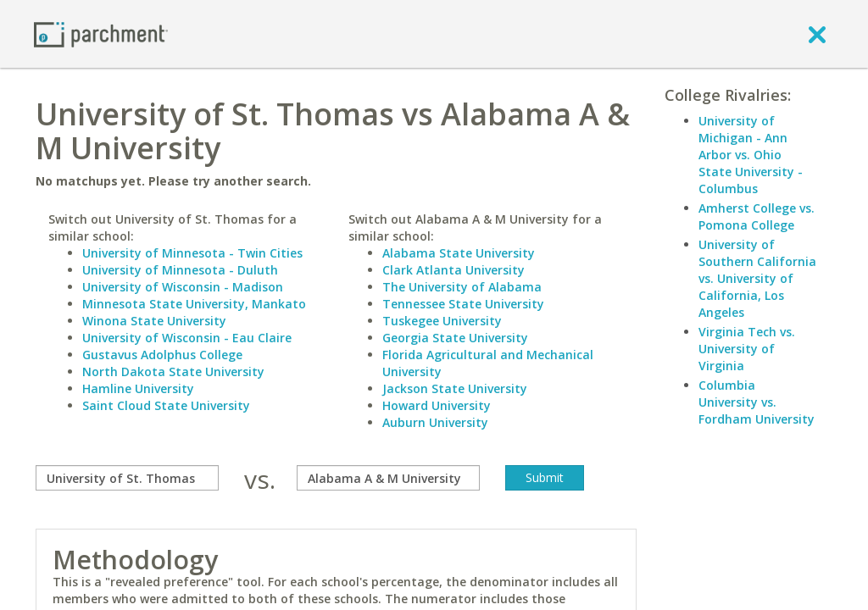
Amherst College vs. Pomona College (757, 216)
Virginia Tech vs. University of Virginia (747, 349)
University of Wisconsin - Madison (183, 287)
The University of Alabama (462, 287)
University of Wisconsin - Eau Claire (187, 338)
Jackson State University (455, 388)
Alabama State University (459, 253)
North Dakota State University (173, 372)
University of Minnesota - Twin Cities (192, 253)
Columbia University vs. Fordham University (757, 402)
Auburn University (435, 422)
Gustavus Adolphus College (162, 355)
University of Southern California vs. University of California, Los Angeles (757, 278)
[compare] (127, 478)
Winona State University (154, 321)
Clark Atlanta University (453, 270)
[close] (817, 34)
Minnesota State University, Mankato (194, 304)
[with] (388, 478)
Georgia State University (455, 338)
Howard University (437, 405)
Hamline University (138, 388)
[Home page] (101, 33)
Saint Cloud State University (166, 405)
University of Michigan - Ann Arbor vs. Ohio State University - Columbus (751, 155)
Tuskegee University (442, 321)
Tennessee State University (463, 304)
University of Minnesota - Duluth (180, 270)
